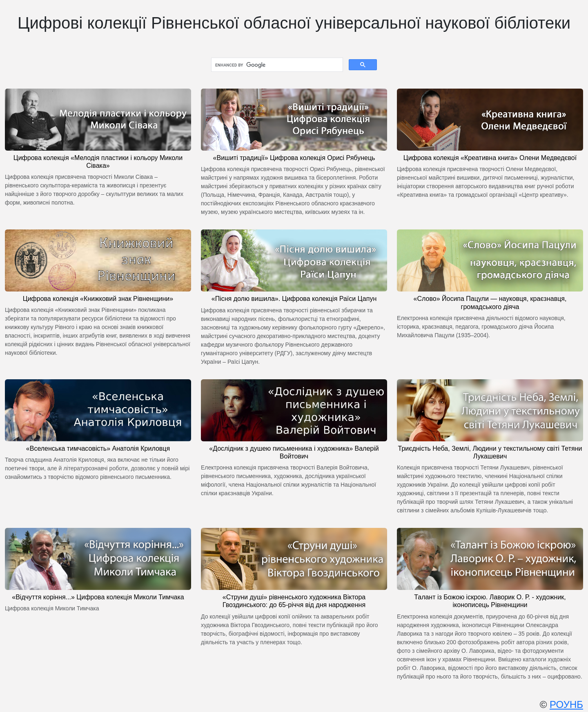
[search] (276, 65)
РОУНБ (566, 704)
